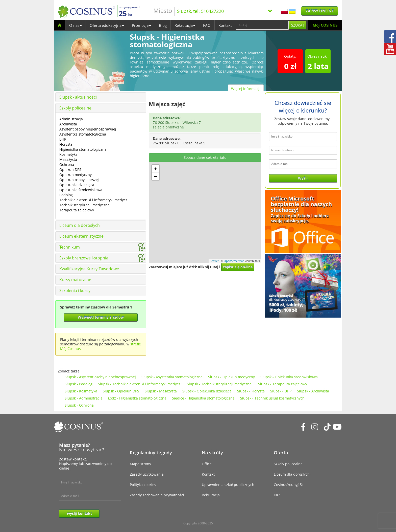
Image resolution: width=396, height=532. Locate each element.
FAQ (207, 25)
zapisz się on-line (238, 267)
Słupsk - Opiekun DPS (121, 391)
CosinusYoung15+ (289, 485)
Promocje (141, 25)
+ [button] (156, 169)
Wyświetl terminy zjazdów (101, 317)
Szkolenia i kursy (75, 291)
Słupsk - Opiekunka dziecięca (207, 391)
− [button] (156, 176)
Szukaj (298, 25)
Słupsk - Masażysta (161, 391)
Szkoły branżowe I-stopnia (84, 258)
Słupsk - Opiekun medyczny (231, 377)
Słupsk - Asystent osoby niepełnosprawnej (100, 377)
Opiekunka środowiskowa (81, 190)
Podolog (66, 195)
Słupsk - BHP (281, 391)
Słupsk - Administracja (84, 398)
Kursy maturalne (75, 280)
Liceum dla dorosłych (80, 225)
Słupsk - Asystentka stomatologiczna (172, 377)
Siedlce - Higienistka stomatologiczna (203, 398)
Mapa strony (140, 464)
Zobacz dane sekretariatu (205, 157)
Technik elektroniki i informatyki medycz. (94, 200)
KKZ (277, 495)
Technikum (70, 247)
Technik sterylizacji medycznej (85, 205)
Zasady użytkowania (147, 474)
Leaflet (214, 261)
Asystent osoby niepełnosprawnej (88, 129)
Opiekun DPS (70, 170)
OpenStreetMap (234, 261)
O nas (76, 25)
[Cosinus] (86, 12)
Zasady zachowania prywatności (157, 495)
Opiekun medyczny (76, 175)
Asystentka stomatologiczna (83, 134)
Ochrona (67, 164)
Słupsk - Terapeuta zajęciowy (283, 384)
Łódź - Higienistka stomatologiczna (137, 398)
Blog (163, 25)
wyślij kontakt (79, 513)
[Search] (262, 25)
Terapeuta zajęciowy (77, 210)
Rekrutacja (185, 25)
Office (207, 464)
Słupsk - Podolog (79, 384)
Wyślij (303, 178)
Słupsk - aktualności (78, 97)
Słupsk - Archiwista (313, 391)
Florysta (66, 144)
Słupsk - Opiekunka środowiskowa (289, 377)
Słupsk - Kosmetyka (81, 391)
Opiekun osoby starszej (79, 180)
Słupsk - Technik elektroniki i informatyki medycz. (140, 384)
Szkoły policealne (75, 108)
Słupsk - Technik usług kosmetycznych (272, 398)
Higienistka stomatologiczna (83, 149)
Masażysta (68, 159)
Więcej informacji (246, 89)
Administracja (71, 119)
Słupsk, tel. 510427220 (225, 11)
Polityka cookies (143, 485)
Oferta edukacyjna (107, 25)
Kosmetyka (68, 154)
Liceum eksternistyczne (81, 236)
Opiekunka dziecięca (77, 185)
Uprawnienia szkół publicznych (228, 485)
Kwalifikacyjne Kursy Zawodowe (89, 269)
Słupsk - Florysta (251, 391)
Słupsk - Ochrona (79, 405)
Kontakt (225, 25)
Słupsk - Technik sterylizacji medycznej (220, 384)
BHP (63, 139)
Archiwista (68, 124)
